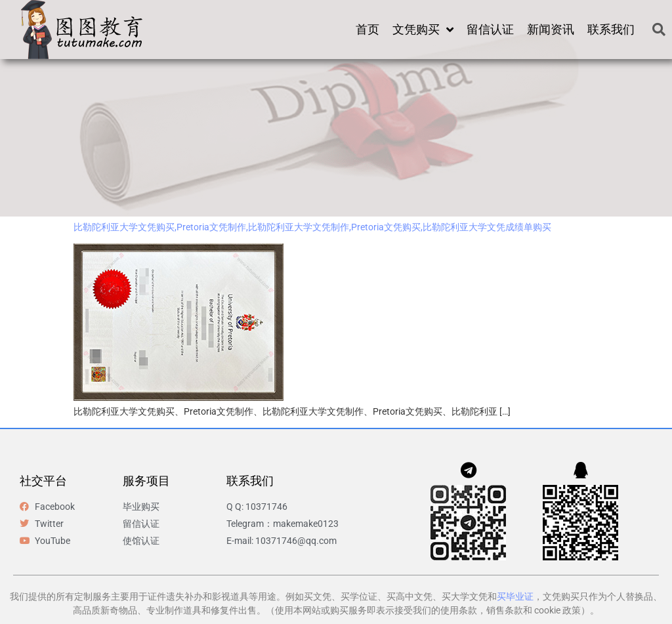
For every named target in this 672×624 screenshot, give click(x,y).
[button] (659, 30)
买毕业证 (515, 596)
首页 (367, 29)
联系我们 (611, 29)
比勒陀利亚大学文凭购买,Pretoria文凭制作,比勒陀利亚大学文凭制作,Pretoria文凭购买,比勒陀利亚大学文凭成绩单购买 (312, 227)
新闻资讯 (551, 29)
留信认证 (490, 29)
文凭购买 (423, 30)
